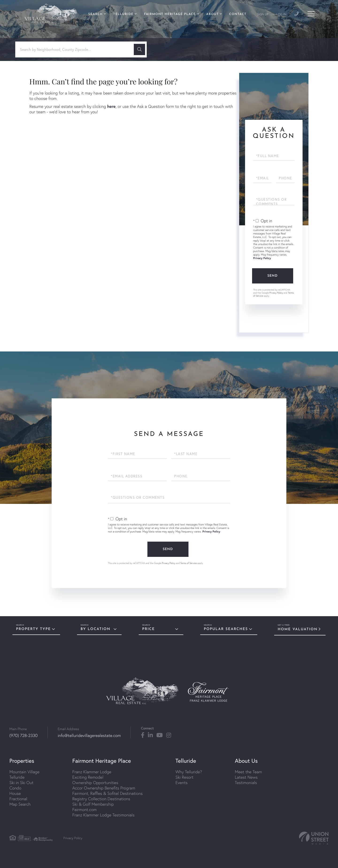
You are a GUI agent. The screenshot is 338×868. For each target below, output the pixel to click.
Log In (281, 15)
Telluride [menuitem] (123, 14)
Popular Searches (226, 629)
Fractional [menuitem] (18, 799)
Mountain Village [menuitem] (24, 772)
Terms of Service (188, 563)
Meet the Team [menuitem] (249, 772)
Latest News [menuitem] (246, 777)
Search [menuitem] (96, 14)
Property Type (33, 629)
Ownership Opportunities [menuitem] (95, 783)
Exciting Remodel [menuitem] (88, 777)
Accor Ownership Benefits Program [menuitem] (104, 788)
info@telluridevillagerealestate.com (89, 735)
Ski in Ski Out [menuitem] (21, 783)
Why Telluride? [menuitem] (189, 772)
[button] (139, 49)
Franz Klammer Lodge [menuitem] (92, 772)
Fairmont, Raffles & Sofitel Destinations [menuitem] (107, 793)
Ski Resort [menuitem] (184, 777)
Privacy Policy (262, 258)
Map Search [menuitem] (20, 804)
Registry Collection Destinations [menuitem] (101, 799)
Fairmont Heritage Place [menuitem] (170, 14)
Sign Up (263, 15)
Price (149, 629)
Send (273, 276)
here (111, 106)
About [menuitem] (213, 14)
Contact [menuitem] (238, 14)
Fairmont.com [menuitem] (84, 810)
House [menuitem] (15, 793)
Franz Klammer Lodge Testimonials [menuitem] (103, 815)
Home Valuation (298, 629)
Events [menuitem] (182, 783)
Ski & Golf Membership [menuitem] (93, 804)
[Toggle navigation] (311, 14)
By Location (95, 629)
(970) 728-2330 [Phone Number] (23, 735)
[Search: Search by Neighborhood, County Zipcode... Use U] (76, 50)
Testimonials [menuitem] (246, 783)
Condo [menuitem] (15, 788)
